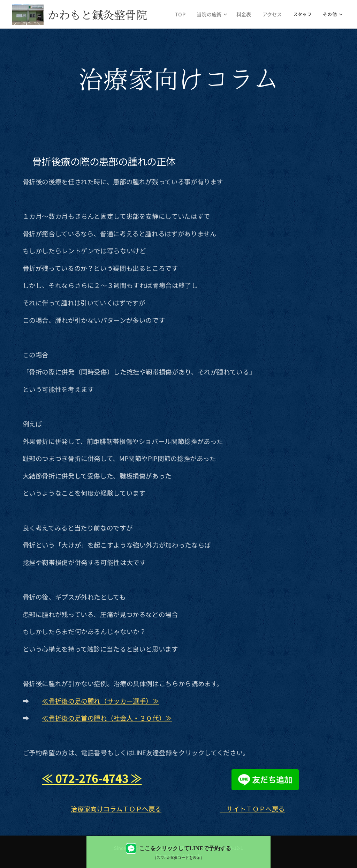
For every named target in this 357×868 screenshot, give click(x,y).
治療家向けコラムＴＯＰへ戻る (116, 809)
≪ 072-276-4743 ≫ (92, 778)
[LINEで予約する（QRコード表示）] (178, 852)
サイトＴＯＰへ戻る (252, 809)
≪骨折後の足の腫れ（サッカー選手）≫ (100, 701)
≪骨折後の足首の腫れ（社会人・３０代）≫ (107, 718)
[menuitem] (187, 14)
